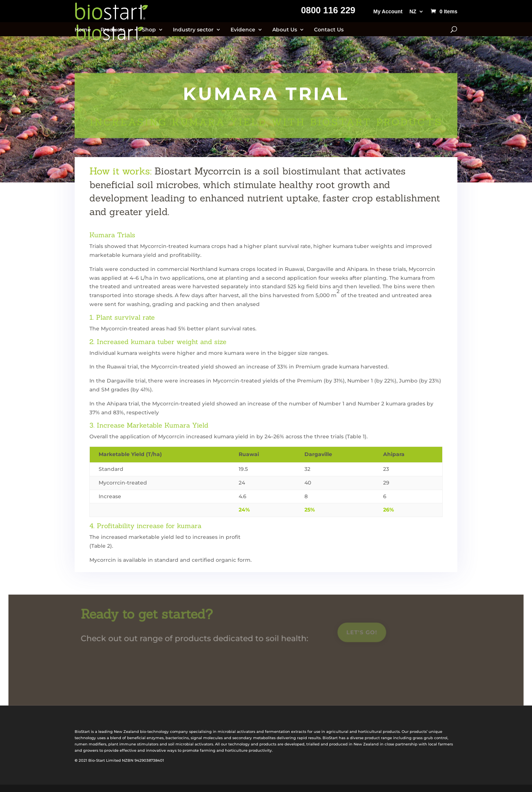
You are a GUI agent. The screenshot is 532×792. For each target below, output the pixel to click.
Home (83, 30)
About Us (285, 30)
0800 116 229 (328, 11)
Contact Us (329, 30)
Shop (149, 30)
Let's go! (360, 634)
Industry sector (193, 30)
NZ (413, 12)
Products (113, 30)
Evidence (243, 30)
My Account (388, 12)
